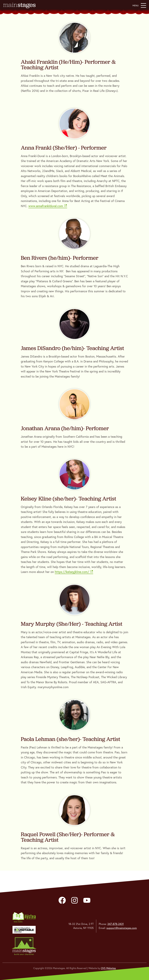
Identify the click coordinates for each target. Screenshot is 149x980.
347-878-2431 (116, 924)
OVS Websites (108, 968)
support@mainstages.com (122, 928)
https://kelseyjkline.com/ (74, 572)
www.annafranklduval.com (48, 206)
